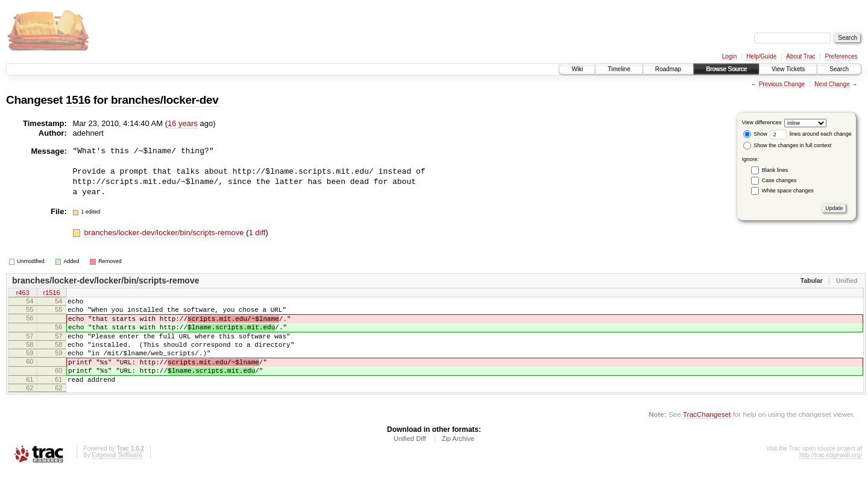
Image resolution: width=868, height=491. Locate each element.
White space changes (788, 191)
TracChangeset (707, 434)
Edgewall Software (117, 475)
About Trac (800, 56)
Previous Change (782, 84)
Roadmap (668, 69)
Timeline (619, 69)
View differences (762, 122)
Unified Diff (410, 458)
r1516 (51, 293)
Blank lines (775, 170)
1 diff (257, 233)
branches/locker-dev (165, 100)
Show (755, 134)
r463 (22, 293)
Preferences (841, 56)
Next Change (832, 84)
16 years (183, 123)
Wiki (577, 69)
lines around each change (811, 134)
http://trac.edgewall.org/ (831, 475)
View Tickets (788, 69)
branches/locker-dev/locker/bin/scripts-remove (165, 233)
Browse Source (726, 69)
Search (839, 69)
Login (729, 56)
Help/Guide (761, 56)
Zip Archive (458, 458)
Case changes (779, 180)
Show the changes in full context (788, 145)
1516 (78, 100)
